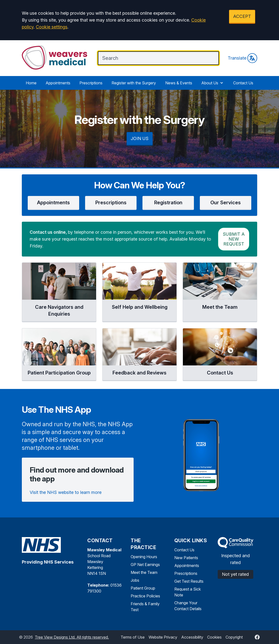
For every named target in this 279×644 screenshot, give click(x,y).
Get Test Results (189, 581)
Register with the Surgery (134, 83)
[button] (53, 203)
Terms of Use (133, 637)
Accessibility (192, 637)
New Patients (186, 558)
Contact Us (243, 83)
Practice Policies (145, 596)
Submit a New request (234, 239)
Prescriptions (91, 83)
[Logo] (55, 58)
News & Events (179, 83)
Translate (242, 58)
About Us (213, 83)
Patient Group (143, 588)
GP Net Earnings (145, 565)
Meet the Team (144, 572)
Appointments (58, 83)
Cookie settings (52, 27)
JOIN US (140, 138)
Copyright (234, 637)
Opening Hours (144, 557)
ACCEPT (242, 16)
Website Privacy (163, 637)
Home (31, 83)
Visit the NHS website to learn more (66, 492)
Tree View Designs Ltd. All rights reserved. (72, 637)
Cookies (214, 637)
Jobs (135, 580)
